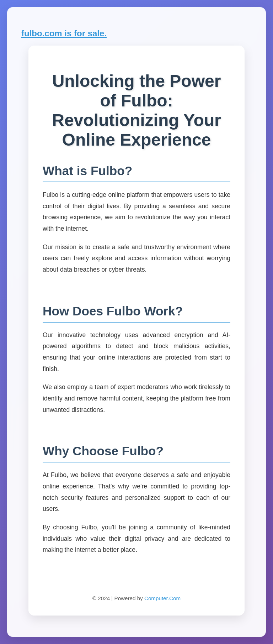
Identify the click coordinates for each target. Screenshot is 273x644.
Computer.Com (162, 598)
